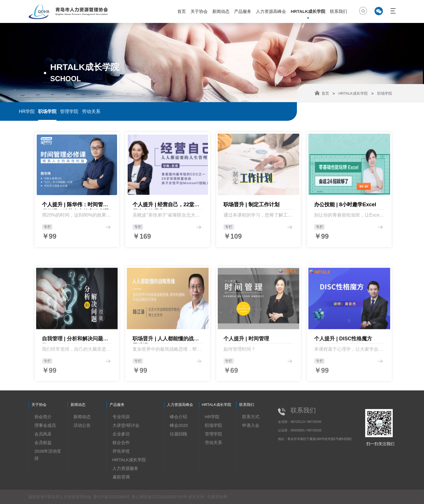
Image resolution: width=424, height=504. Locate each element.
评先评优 (121, 451)
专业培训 (121, 417)
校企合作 (121, 442)
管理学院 (69, 111)
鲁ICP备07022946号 (112, 497)
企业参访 (121, 434)
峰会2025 (179, 425)
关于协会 (199, 11)
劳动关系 (91, 111)
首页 (182, 11)
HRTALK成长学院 (308, 11)
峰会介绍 (178, 417)
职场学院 (47, 111)
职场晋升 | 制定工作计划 (251, 209)
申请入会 (251, 425)
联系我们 (339, 11)
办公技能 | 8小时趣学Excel (345, 209)
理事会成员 (45, 425)
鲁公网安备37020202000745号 (160, 497)
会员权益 (43, 442)
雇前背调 (121, 477)
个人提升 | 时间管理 (246, 380)
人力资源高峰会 (271, 11)
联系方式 (251, 417)
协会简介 (43, 417)
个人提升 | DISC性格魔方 (343, 380)
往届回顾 (178, 434)
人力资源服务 (125, 468)
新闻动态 (221, 11)
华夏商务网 (217, 497)
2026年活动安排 (48, 455)
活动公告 (82, 425)
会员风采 (43, 434)
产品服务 (243, 11)
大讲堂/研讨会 (126, 425)
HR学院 (27, 111)
